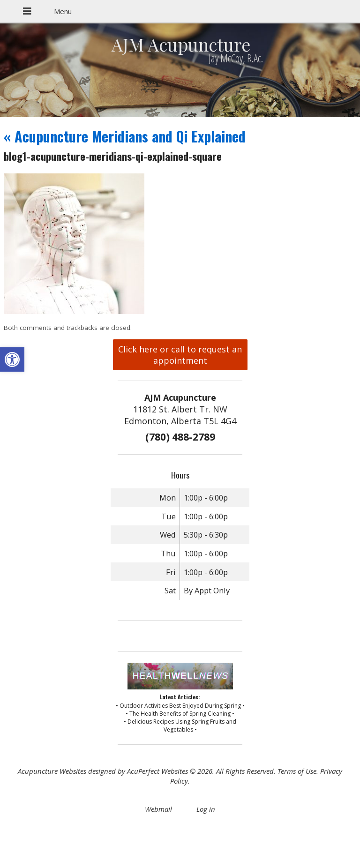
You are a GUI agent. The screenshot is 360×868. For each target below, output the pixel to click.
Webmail (158, 809)
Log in (206, 809)
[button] (12, 359)
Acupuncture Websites (52, 771)
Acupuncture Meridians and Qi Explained (125, 136)
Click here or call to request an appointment (180, 355)
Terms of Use (297, 771)
